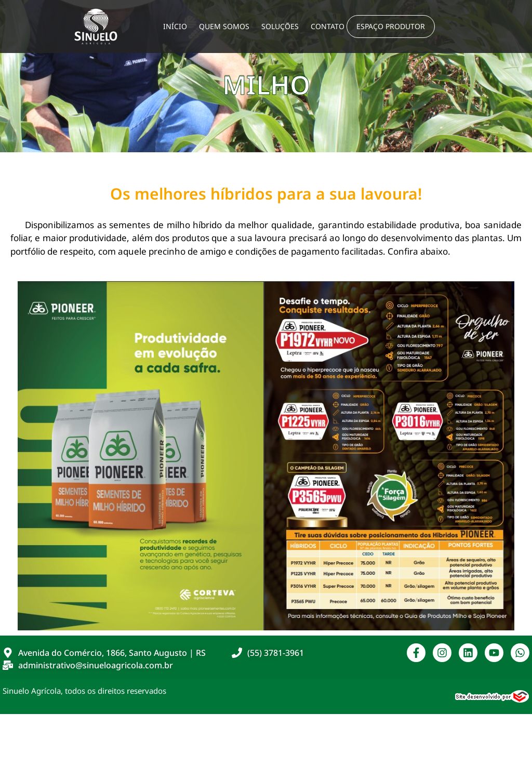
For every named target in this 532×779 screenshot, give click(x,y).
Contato (328, 26)
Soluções (280, 26)
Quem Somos (224, 26)
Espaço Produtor (391, 26)
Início (175, 26)
